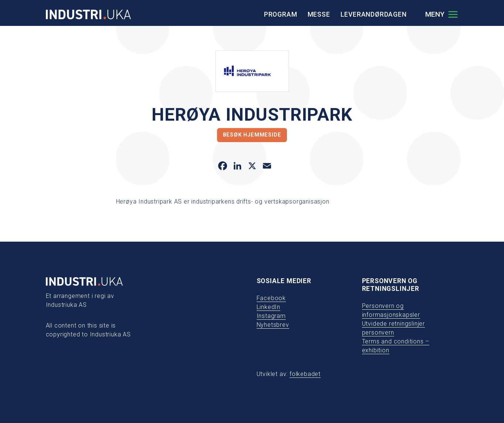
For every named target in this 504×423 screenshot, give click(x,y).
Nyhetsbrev (273, 325)
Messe (319, 14)
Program (281, 14)
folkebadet (305, 374)
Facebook (271, 298)
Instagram (271, 316)
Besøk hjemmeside (252, 135)
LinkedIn (268, 307)
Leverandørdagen (374, 14)
